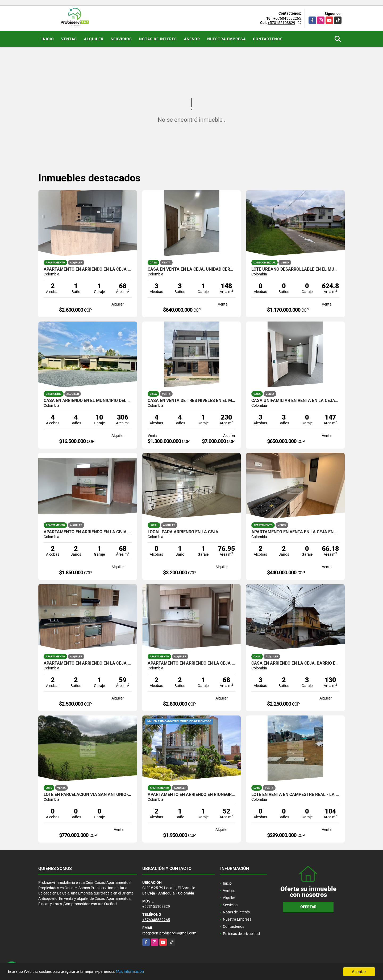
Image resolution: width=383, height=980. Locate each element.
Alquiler (94, 39)
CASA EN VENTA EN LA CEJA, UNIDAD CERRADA (192, 269)
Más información (142, 972)
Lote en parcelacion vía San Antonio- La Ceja (88, 795)
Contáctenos (268, 39)
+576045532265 (287, 18)
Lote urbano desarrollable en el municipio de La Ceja (295, 269)
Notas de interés (158, 39)
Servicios (121, 39)
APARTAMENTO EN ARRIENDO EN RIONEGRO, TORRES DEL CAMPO (192, 795)
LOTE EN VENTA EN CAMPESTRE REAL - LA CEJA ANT (295, 795)
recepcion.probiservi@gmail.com (169, 933)
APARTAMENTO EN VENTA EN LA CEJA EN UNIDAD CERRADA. (295, 532)
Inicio (48, 39)
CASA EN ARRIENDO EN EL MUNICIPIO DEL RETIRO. (88, 401)
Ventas (69, 39)
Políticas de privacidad (241, 934)
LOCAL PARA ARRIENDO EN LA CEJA (183, 532)
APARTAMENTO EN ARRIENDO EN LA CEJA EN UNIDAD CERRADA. (88, 269)
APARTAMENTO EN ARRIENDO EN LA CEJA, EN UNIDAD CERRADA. (88, 532)
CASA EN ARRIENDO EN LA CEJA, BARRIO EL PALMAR (295, 663)
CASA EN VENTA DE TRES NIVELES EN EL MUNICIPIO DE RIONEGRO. (192, 401)
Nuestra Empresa (226, 39)
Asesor (192, 39)
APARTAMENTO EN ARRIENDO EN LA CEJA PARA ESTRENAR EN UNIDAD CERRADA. (192, 663)
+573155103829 (281, 23)
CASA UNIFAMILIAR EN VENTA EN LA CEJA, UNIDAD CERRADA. (295, 401)
